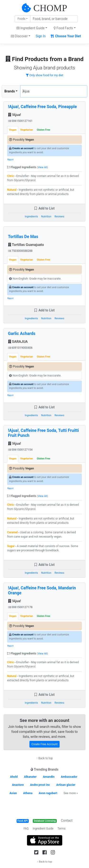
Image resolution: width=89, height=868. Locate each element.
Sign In (41, 36)
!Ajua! (15, 115)
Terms (61, 829)
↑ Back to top (44, 758)
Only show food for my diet (45, 75)
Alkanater (30, 777)
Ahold (14, 777)
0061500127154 (20, 450)
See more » (71, 793)
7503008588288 (20, 251)
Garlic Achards (22, 334)
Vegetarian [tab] (27, 130)
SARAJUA (18, 342)
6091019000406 (20, 348)
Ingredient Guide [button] (30, 28)
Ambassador (69, 777)
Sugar (11, 546)
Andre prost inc (40, 785)
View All (42, 167)
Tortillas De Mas (23, 237)
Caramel (12, 532)
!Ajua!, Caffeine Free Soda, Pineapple (42, 107)
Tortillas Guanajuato (26, 245)
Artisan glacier (66, 785)
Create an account (23, 148)
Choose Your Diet (66, 36)
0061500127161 (20, 121)
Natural (12, 190)
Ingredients (31, 217)
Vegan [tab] (13, 130)
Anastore (18, 785)
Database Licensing (45, 821)
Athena (28, 793)
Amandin (49, 777)
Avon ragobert (48, 793)
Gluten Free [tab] (44, 130)
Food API (23, 821)
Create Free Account (44, 744)
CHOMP (50, 8)
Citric (11, 176)
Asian (13, 793)
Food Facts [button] (63, 28)
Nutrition (46, 217)
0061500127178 (20, 607)
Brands (10, 91)
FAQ (26, 829)
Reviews (59, 217)
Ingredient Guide (43, 829)
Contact (67, 820)
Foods (21, 19)
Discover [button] (19, 36)
